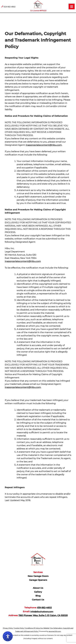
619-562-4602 (10, 7)
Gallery (38, 592)
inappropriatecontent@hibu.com (44, 145)
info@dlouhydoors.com (42, 612)
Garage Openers (38, 580)
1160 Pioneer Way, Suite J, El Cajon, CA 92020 (43, 615)
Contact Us (38, 600)
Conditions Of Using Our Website (37, 628)
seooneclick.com (55, 631)
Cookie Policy (19, 628)
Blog (38, 596)
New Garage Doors (38, 576)
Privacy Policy (8, 628)
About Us (38, 588)
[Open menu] (72, 6)
